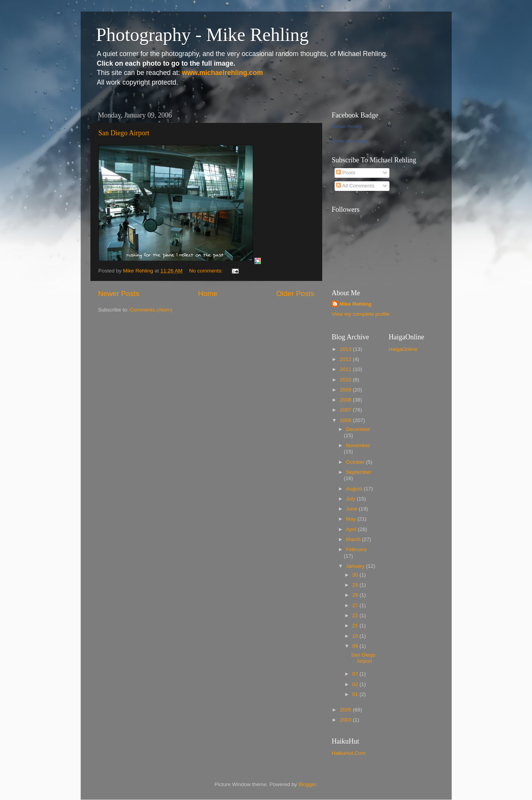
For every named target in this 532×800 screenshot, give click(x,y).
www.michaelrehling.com (223, 73)
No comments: (207, 271)
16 (356, 636)
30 (356, 575)
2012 (346, 359)
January (356, 566)
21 (356, 626)
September (359, 472)
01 (356, 694)
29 (356, 585)
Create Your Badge (350, 141)
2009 (346, 390)
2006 (346, 420)
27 (356, 605)
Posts (346, 173)
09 (356, 646)
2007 (346, 410)
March (354, 539)
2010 (346, 380)
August (355, 489)
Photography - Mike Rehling (203, 35)
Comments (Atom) (151, 310)
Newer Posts (119, 294)
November (358, 445)
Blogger (308, 784)
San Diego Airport (124, 133)
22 (356, 615)
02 (356, 684)
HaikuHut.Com (349, 753)
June (353, 509)
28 (356, 595)
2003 (346, 720)
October (356, 462)
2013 (346, 349)
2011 (346, 369)
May (352, 519)
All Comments (355, 186)
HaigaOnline (403, 349)
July (352, 499)
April (352, 529)
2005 (346, 710)
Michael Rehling (347, 126)
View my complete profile (361, 314)
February (357, 549)
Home (208, 294)
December (358, 429)
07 (356, 674)
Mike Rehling (356, 304)
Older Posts (295, 294)
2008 (346, 400)
